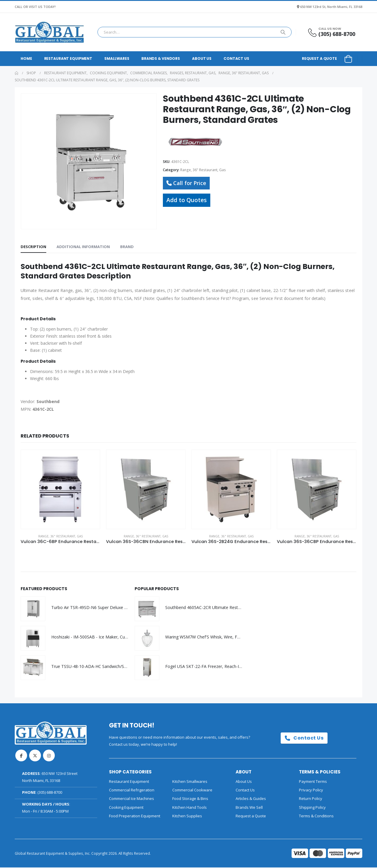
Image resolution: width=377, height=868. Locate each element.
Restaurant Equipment (68, 58)
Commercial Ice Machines (132, 799)
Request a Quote (319, 58)
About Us (202, 58)
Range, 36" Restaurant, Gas (203, 170)
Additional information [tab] (83, 247)
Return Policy (311, 799)
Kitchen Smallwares (190, 782)
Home (26, 58)
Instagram (49, 756)
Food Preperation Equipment (135, 816)
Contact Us (236, 58)
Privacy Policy (311, 791)
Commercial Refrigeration (132, 791)
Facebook (21, 756)
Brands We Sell (249, 808)
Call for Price (186, 183)
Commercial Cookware (192, 791)
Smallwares (117, 58)
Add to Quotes (187, 200)
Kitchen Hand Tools (190, 808)
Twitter (35, 756)
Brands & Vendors (161, 58)
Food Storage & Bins (190, 799)
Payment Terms (313, 782)
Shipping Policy (312, 808)
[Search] (283, 32)
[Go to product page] (60, 489)
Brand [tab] (127, 247)
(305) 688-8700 (50, 793)
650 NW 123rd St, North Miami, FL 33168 (331, 7)
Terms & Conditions (316, 816)
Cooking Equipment (126, 808)
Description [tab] (33, 247)
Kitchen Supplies (187, 816)
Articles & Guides (251, 799)
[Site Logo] (49, 32)
